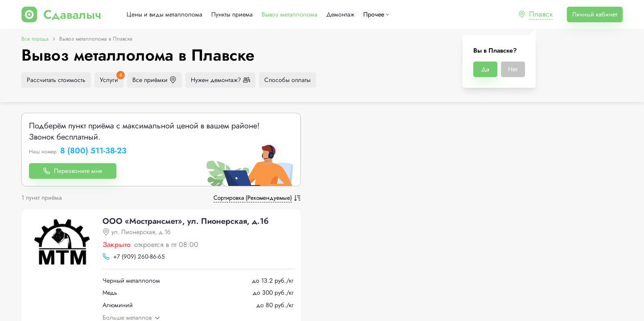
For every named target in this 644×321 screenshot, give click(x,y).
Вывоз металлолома (289, 14)
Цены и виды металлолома (164, 14)
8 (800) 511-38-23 (93, 151)
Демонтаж (340, 14)
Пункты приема (232, 14)
